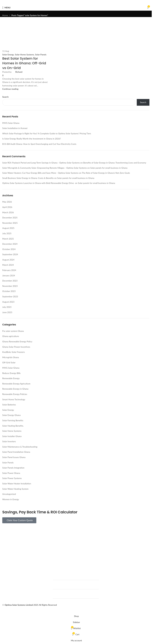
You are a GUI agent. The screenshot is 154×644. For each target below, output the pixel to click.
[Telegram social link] (83, 2)
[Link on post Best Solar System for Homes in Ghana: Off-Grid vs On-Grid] (76, 307)
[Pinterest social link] (76, 2)
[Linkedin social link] (80, 2)
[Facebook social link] (69, 2)
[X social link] (72, 2)
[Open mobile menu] (6, 8)
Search (143, 102)
